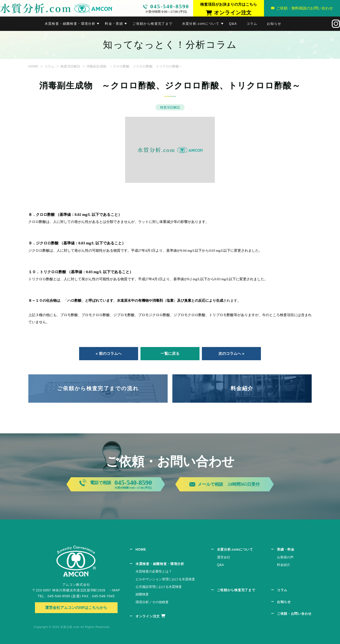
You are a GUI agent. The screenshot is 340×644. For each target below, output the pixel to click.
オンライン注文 (148, 616)
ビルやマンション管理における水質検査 (165, 579)
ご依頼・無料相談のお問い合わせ (305, 8)
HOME (33, 66)
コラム (252, 24)
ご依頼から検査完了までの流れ (98, 388)
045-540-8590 (170, 6)
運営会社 (224, 557)
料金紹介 (242, 388)
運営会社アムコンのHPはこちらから (76, 608)
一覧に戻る (170, 353)
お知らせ (274, 24)
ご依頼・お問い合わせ (294, 614)
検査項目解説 (70, 66)
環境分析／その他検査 (152, 602)
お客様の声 (285, 557)
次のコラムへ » (231, 353)
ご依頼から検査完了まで (152, 24)
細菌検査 (142, 594)
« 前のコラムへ (108, 353)
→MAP (114, 590)
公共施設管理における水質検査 (159, 587)
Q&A (233, 24)
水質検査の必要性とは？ (154, 571)
